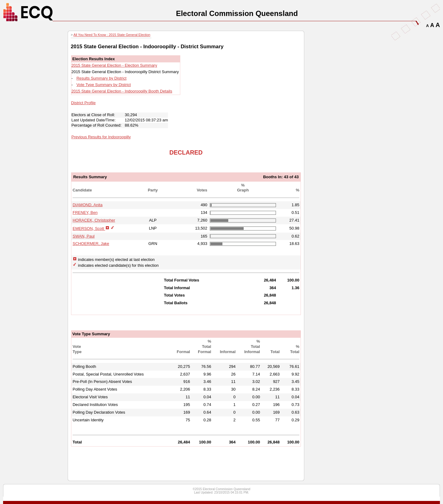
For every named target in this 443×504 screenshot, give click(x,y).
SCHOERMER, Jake (91, 244)
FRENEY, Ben (85, 213)
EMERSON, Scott (89, 228)
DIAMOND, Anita (88, 205)
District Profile (83, 103)
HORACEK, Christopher (94, 220)
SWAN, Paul (84, 236)
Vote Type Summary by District (104, 85)
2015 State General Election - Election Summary (114, 65)
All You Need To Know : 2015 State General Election (112, 35)
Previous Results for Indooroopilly (101, 137)
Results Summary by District (101, 78)
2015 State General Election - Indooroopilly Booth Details (122, 91)
